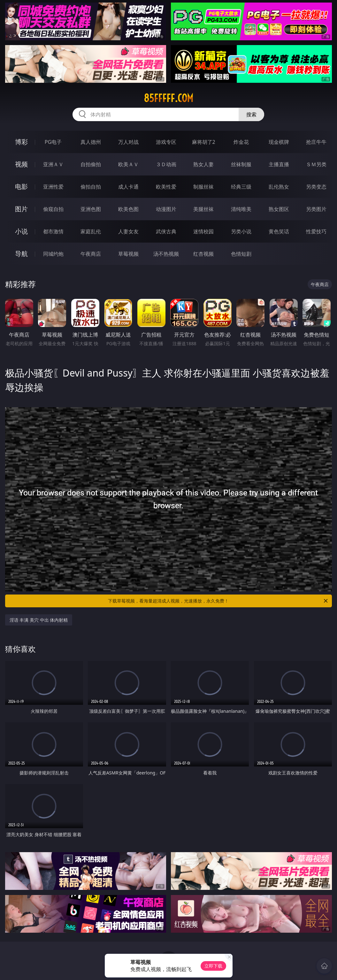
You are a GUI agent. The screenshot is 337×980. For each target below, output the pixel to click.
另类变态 (316, 187)
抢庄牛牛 (316, 142)
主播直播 (279, 164)
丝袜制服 (241, 164)
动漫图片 (166, 209)
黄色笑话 (279, 231)
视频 (21, 164)
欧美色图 (128, 209)
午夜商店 (91, 254)
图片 (21, 209)
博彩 (21, 142)
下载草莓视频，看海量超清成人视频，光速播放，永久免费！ (218, 601)
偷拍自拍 (91, 187)
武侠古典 (166, 231)
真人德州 (91, 142)
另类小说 (241, 231)
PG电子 (53, 142)
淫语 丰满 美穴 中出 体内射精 (39, 620)
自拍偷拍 (91, 164)
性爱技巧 (316, 231)
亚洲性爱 (53, 187)
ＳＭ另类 (316, 164)
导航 (21, 254)
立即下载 (213, 966)
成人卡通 (128, 187)
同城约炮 (53, 254)
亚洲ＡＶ (53, 164)
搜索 (251, 114)
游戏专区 (166, 142)
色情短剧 (241, 254)
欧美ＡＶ (128, 164)
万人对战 (128, 142)
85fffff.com (168, 98)
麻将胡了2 (204, 142)
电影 (21, 187)
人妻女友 (128, 231)
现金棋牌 (279, 142)
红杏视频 (203, 254)
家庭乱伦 (91, 231)
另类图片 (316, 209)
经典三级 (241, 187)
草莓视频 (128, 254)
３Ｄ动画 (166, 164)
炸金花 (241, 142)
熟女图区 (279, 209)
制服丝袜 (203, 187)
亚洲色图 (91, 209)
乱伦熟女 (279, 187)
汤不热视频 (166, 254)
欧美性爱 (166, 187)
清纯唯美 (241, 209)
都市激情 (53, 231)
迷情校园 (203, 231)
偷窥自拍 (53, 209)
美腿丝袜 (203, 209)
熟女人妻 (203, 164)
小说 (21, 231)
